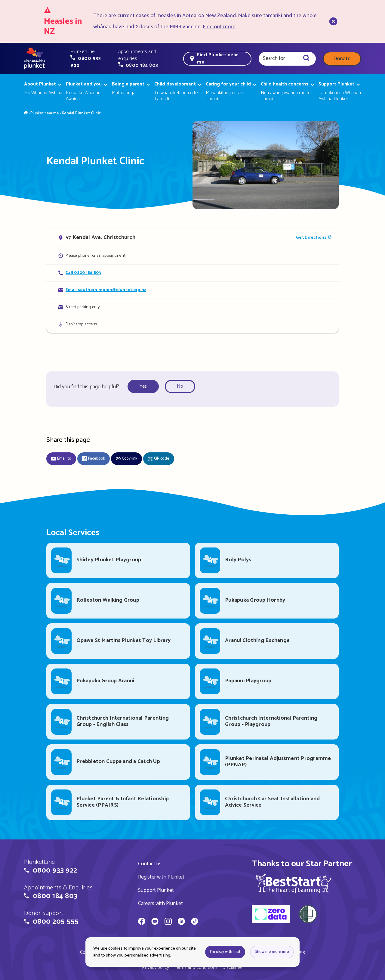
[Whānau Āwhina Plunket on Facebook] (142, 922)
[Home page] (35, 59)
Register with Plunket (161, 877)
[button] (91, 59)
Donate (342, 59)
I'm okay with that (225, 952)
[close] (333, 21)
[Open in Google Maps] (192, 238)
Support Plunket (156, 890)
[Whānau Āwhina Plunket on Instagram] (168, 922)
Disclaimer (233, 968)
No (180, 386)
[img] (294, 883)
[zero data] (271, 915)
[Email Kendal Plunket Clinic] (192, 290)
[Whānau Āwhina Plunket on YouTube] (155, 922)
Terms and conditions (196, 968)
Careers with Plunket (160, 904)
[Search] (306, 59)
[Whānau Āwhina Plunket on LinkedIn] (181, 922)
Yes (143, 386)
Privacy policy (156, 968)
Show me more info (272, 952)
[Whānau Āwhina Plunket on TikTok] (195, 922)
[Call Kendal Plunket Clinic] (192, 273)
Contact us (150, 864)
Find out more (219, 27)
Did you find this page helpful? (86, 387)
